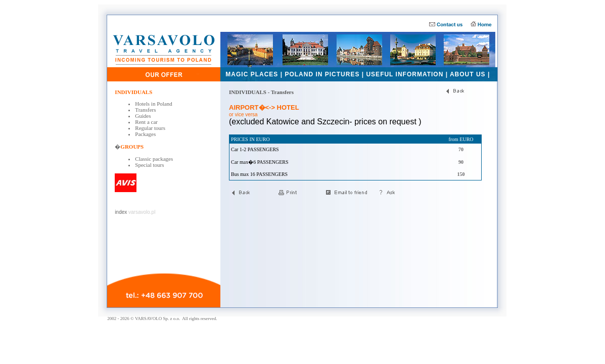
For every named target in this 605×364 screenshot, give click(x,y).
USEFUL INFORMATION (405, 74)
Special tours (149, 165)
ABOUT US (468, 74)
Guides (143, 116)
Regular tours (150, 128)
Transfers (145, 110)
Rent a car (146, 122)
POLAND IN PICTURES (322, 74)
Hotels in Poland (153, 104)
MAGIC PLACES (252, 74)
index (121, 212)
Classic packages (154, 159)
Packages (145, 134)
